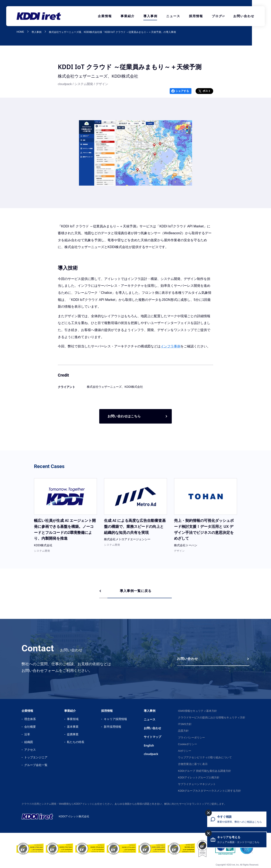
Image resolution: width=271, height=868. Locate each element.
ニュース (173, 16)
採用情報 (196, 16)
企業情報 (105, 16)
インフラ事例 (171, 346)
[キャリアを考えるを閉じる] (208, 833)
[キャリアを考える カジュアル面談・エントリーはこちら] (237, 840)
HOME (20, 32)
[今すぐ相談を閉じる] (208, 813)
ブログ (217, 16)
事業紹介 (128, 16)
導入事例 (150, 16)
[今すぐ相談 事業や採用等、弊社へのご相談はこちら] (237, 819)
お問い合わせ (244, 16)
